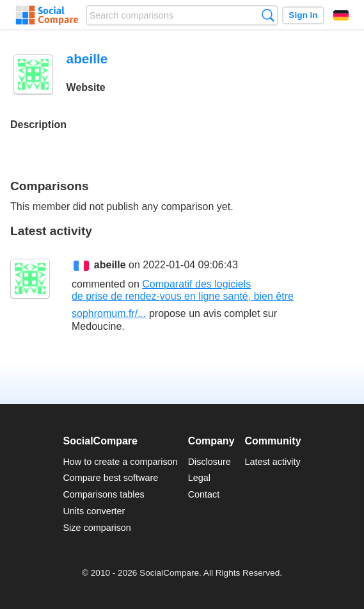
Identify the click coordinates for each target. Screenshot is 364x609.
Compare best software (110, 478)
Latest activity (273, 462)
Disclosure (210, 462)
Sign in (303, 15)
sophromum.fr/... (109, 313)
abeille (110, 265)
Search (268, 15)
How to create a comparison (120, 462)
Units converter (94, 511)
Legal (199, 478)
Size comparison (97, 528)
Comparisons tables (103, 494)
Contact (204, 494)
